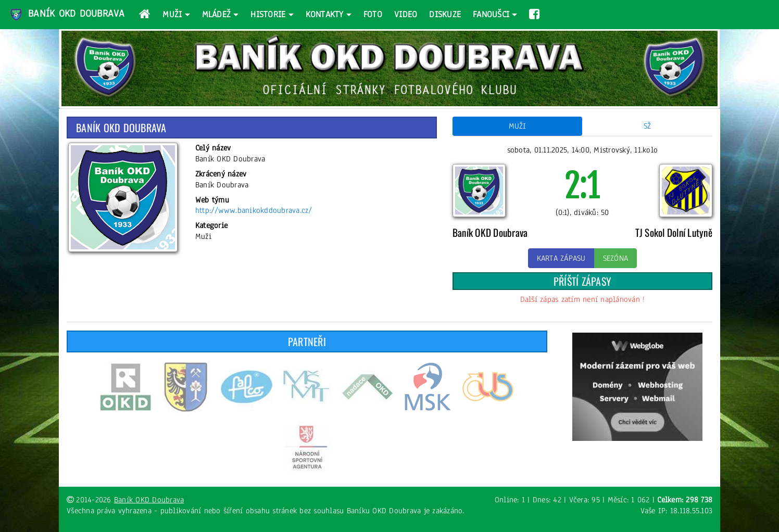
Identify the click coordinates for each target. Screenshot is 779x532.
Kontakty (325, 14)
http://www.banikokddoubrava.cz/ (254, 210)
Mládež (217, 14)
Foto (373, 14)
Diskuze (445, 14)
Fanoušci (491, 14)
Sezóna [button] (616, 258)
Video (406, 14)
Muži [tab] (518, 126)
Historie (268, 14)
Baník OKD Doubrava (67, 15)
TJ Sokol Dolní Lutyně (674, 232)
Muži (172, 14)
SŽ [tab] (648, 126)
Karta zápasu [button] (561, 258)
